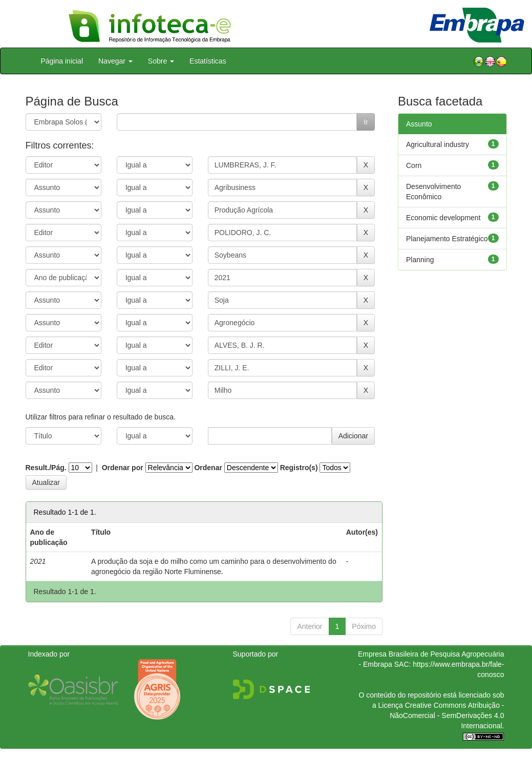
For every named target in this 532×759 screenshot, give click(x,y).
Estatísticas (208, 61)
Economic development (443, 218)
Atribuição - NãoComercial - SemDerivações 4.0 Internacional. (447, 715)
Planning (420, 260)
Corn (414, 165)
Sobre (161, 61)
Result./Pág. (46, 468)
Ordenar (208, 468)
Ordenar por (123, 468)
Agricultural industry (438, 144)
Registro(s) (299, 468)
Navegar (115, 61)
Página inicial (62, 61)
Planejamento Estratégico (447, 239)
